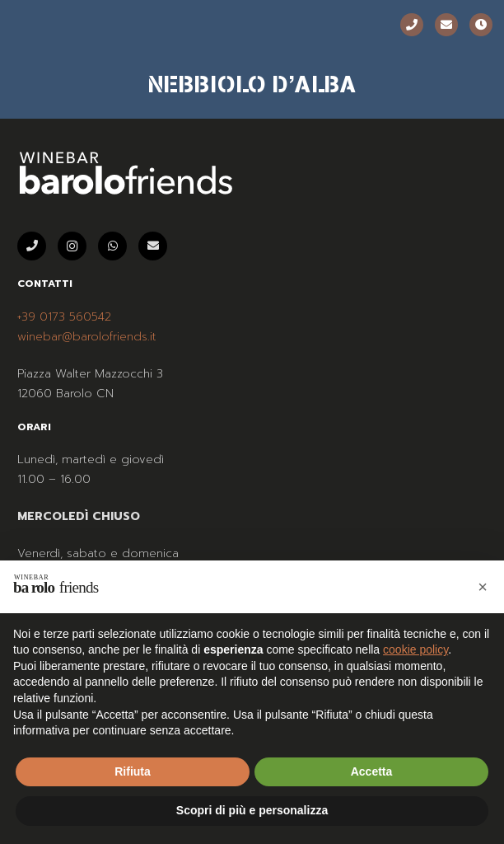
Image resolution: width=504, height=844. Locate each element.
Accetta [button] (372, 771)
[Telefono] (412, 25)
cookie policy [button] (415, 649)
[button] (483, 587)
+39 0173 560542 (64, 317)
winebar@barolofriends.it (87, 337)
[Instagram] (72, 246)
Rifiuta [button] (133, 771)
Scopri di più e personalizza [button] (252, 810)
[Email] (446, 25)
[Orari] (481, 25)
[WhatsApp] (112, 246)
